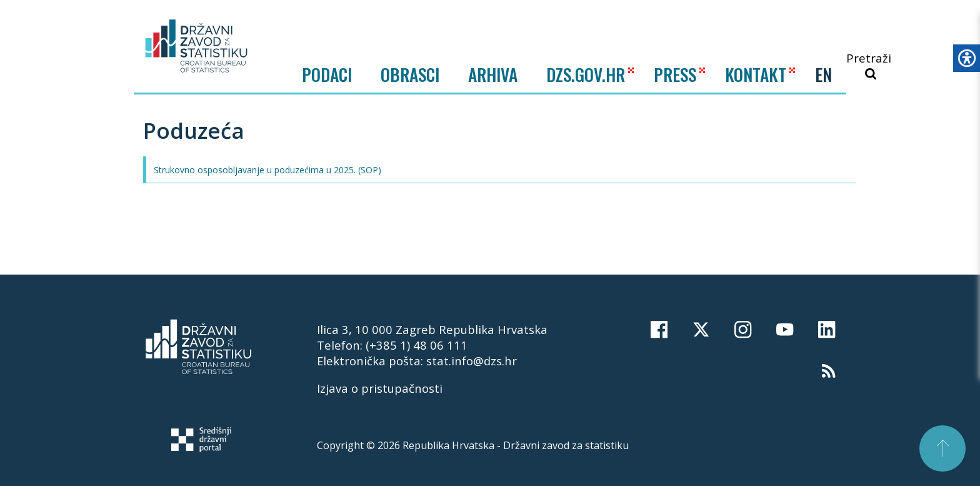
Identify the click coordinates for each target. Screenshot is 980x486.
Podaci (327, 74)
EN (823, 74)
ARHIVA (493, 74)
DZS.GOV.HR (586, 74)
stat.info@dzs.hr (472, 361)
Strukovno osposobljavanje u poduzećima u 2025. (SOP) (267, 170)
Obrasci (410, 74)
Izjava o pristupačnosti (380, 388)
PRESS (675, 74)
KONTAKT (756, 74)
